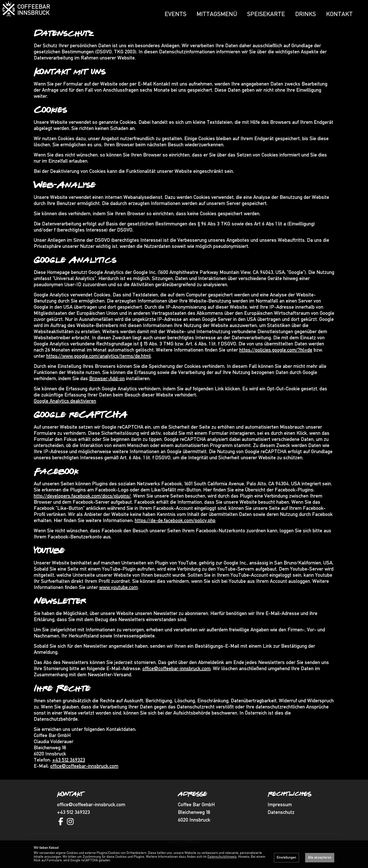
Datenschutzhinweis (222, 857)
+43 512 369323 (69, 770)
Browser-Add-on (107, 389)
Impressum (280, 815)
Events (175, 14)
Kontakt (339, 14)
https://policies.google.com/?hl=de (276, 360)
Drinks (306, 14)
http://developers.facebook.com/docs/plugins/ (82, 506)
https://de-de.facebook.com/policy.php (175, 531)
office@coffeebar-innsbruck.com (176, 679)
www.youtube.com (118, 597)
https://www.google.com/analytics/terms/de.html (99, 366)
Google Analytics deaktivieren (65, 411)
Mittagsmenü (217, 14)
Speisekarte (266, 14)
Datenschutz (281, 822)
